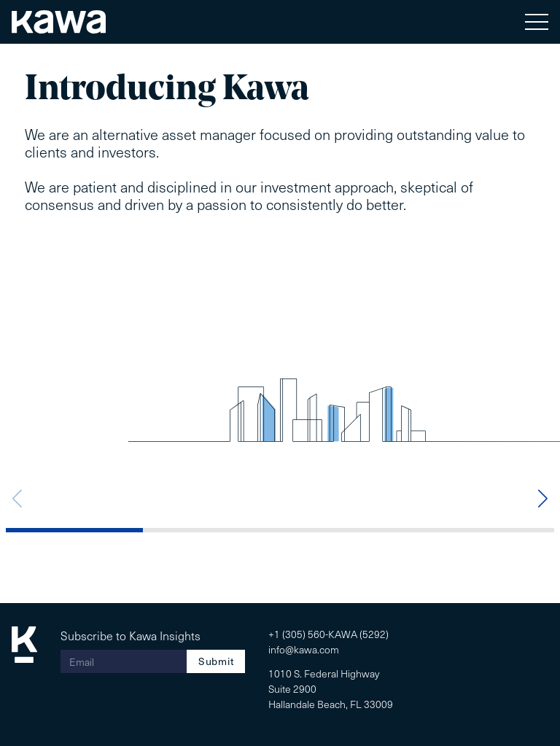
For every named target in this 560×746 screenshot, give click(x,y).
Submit (216, 661)
